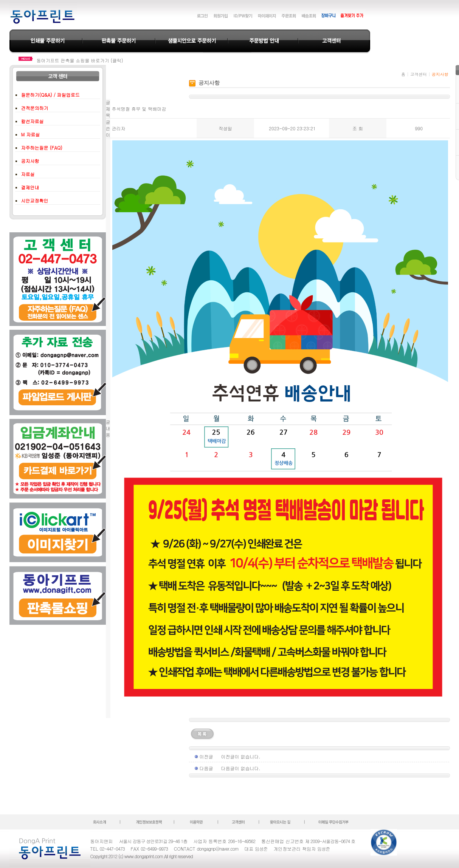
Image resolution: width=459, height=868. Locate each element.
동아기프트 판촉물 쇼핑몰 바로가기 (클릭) (80, 60)
